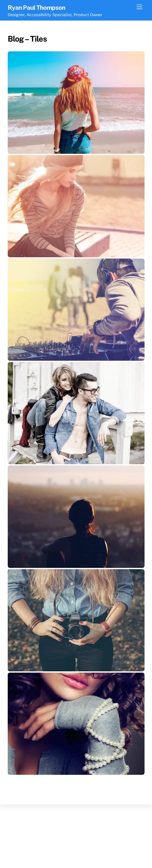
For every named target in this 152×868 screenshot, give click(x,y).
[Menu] (139, 7)
